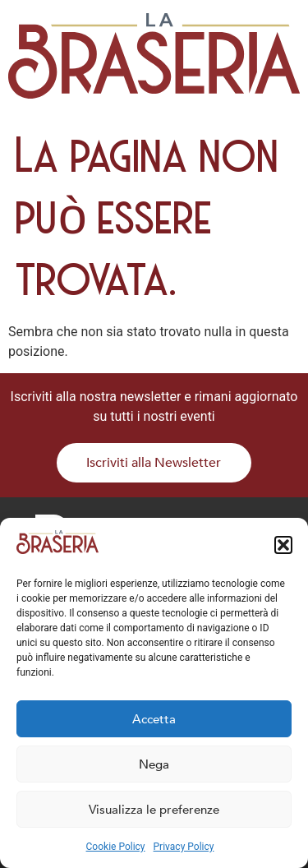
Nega (154, 764)
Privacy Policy (184, 847)
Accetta (154, 719)
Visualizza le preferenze (154, 810)
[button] (283, 545)
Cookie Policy (116, 847)
